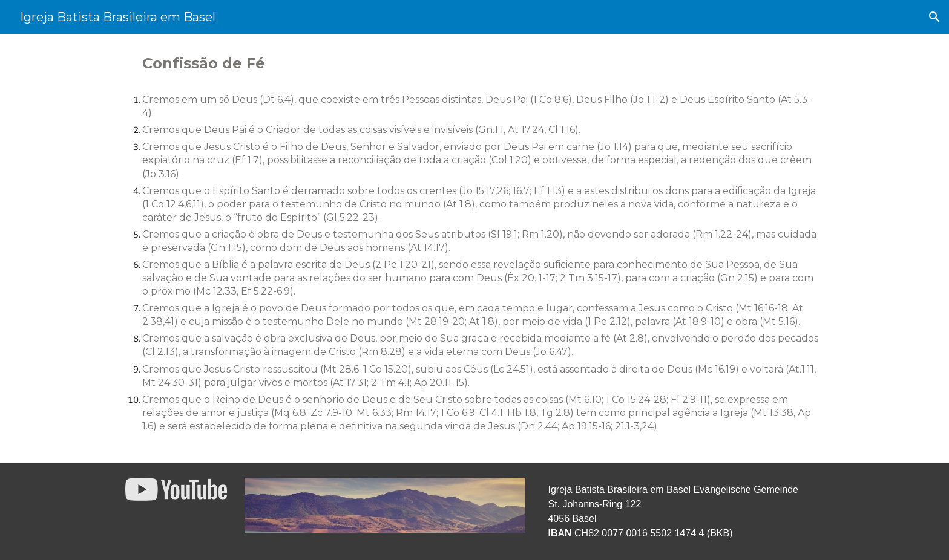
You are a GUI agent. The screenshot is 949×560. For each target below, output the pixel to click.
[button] (934, 17)
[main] (475, 249)
